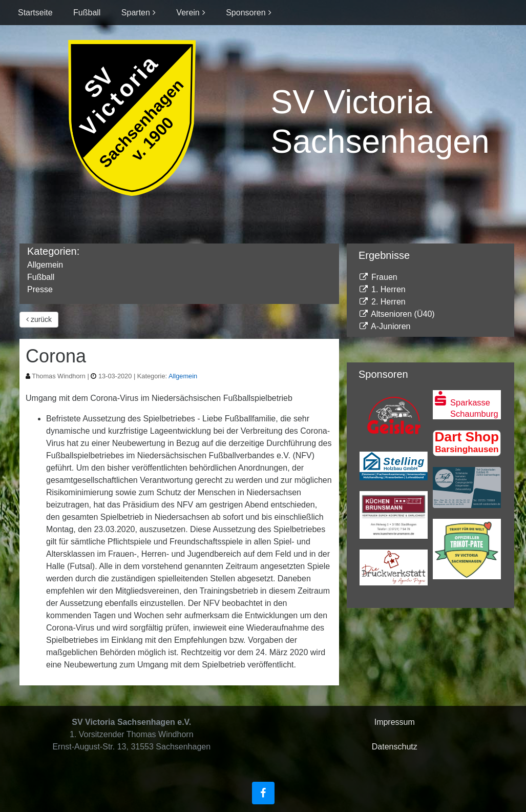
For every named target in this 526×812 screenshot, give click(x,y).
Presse (40, 289)
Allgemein (45, 265)
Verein (188, 13)
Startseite (35, 13)
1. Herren (382, 289)
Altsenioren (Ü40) (397, 314)
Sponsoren (246, 13)
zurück (39, 319)
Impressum (395, 722)
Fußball (87, 13)
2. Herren (382, 302)
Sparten (136, 13)
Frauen (378, 277)
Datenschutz (395, 747)
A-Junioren (385, 326)
